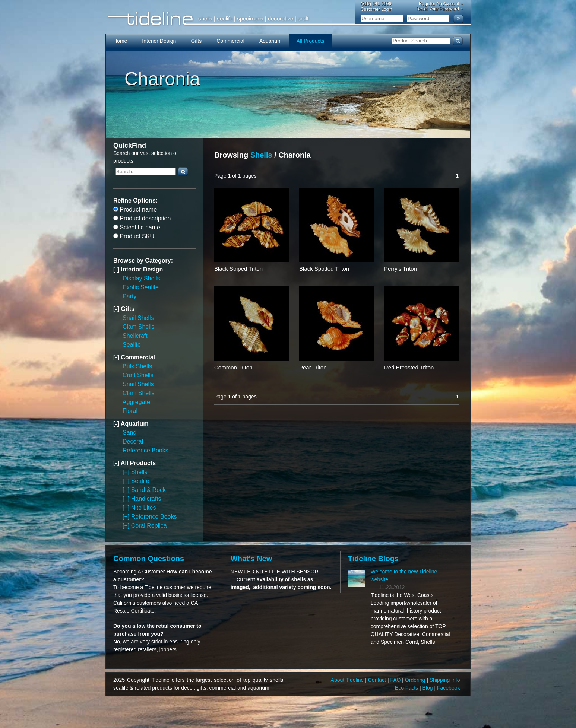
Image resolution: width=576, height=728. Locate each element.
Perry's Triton (401, 269)
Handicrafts (146, 499)
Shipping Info (446, 680)
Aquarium (270, 41)
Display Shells (141, 278)
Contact (378, 680)
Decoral (133, 441)
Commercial (230, 41)
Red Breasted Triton (409, 367)
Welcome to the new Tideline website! (404, 576)
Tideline (288, 19)
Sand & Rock (148, 490)
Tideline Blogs (373, 559)
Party (129, 296)
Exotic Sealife (141, 287)
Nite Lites (144, 508)
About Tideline (348, 680)
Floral (130, 411)
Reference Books (145, 450)
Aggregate (136, 402)
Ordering (416, 680)
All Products (311, 41)
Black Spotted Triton (324, 269)
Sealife (132, 345)
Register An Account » (441, 4)
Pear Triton (313, 367)
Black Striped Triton (238, 269)
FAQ (396, 680)
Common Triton (233, 367)
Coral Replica (149, 526)
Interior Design (159, 41)
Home (120, 41)
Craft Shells (138, 375)
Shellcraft (135, 336)
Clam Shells (138, 327)
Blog (428, 688)
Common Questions (149, 559)
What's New (251, 559)
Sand (129, 433)
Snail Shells (138, 318)
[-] (117, 269)
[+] (127, 472)
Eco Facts (407, 688)
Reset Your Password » (439, 9)
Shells (139, 472)
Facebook (449, 688)
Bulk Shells (137, 366)
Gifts (196, 41)
